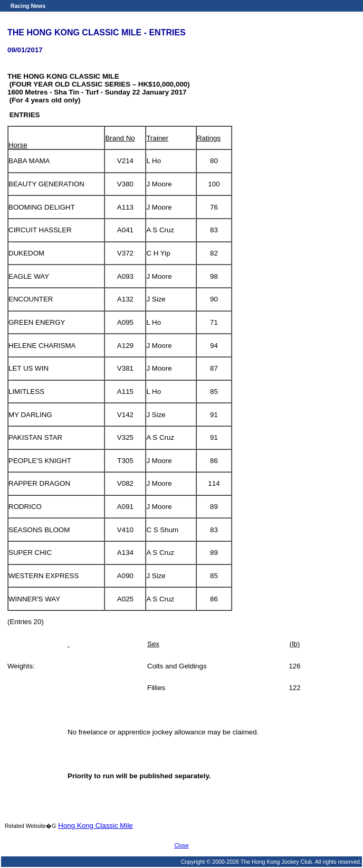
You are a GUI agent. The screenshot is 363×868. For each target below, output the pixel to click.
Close (181, 845)
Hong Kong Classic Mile (95, 825)
